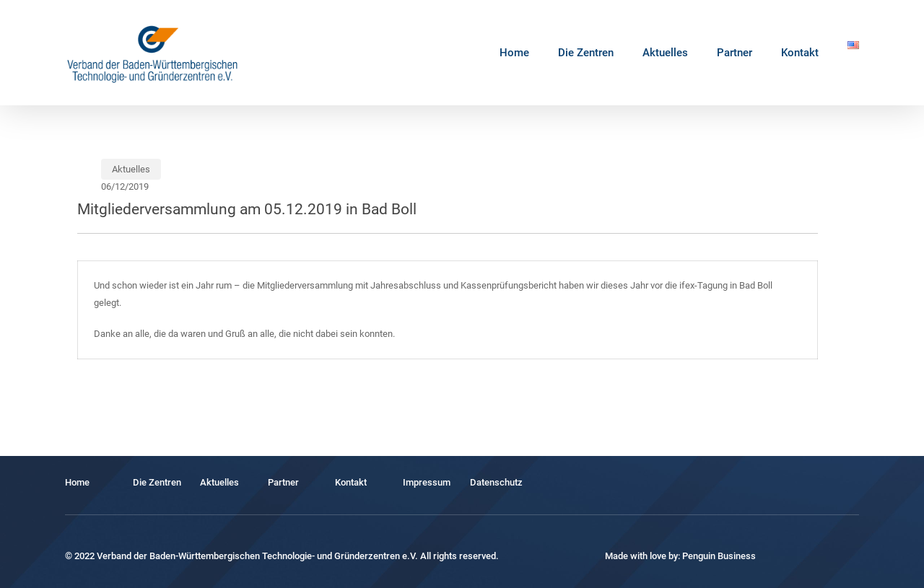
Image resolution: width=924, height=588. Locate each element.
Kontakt (351, 482)
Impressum (427, 482)
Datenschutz (496, 482)
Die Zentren (157, 482)
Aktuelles (131, 169)
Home (77, 482)
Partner (283, 482)
